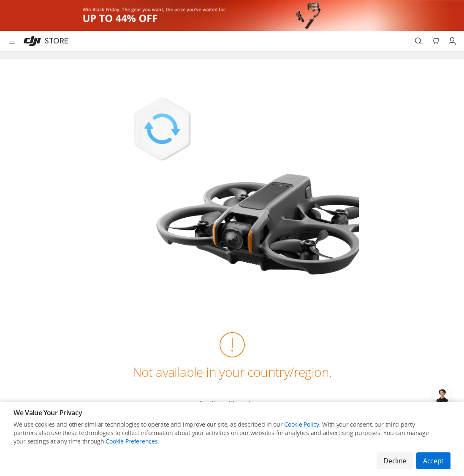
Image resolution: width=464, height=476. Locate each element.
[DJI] (44, 41)
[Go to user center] (452, 41)
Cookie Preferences (132, 441)
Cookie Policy (301, 424)
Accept (433, 461)
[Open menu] (12, 41)
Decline (395, 461)
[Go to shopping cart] (435, 41)
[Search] (418, 41)
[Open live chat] (442, 395)
